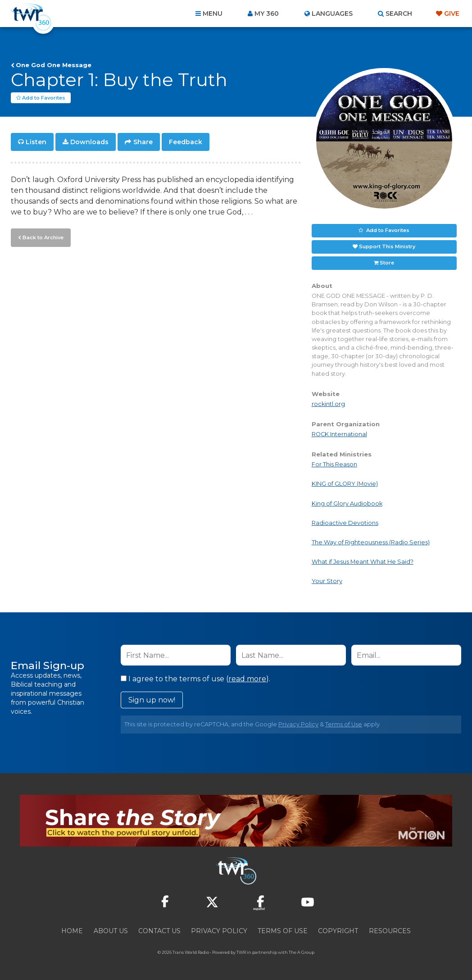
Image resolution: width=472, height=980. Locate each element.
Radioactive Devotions (345, 523)
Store (387, 263)
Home (72, 931)
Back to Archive (43, 237)
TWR (241, 953)
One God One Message (54, 65)
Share (143, 142)
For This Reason (334, 465)
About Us (111, 931)
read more (247, 679)
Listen (36, 142)
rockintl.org (328, 404)
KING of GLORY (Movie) (345, 484)
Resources (390, 931)
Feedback (186, 142)
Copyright (338, 931)
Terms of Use (344, 725)
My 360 (267, 14)
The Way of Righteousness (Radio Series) (371, 543)
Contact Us (159, 931)
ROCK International (339, 435)
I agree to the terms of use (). (195, 679)
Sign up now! (152, 700)
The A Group (302, 953)
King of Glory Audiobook (347, 504)
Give (452, 14)
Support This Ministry (387, 247)
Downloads (89, 142)
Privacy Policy (298, 725)
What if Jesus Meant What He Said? (363, 562)
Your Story (327, 581)
